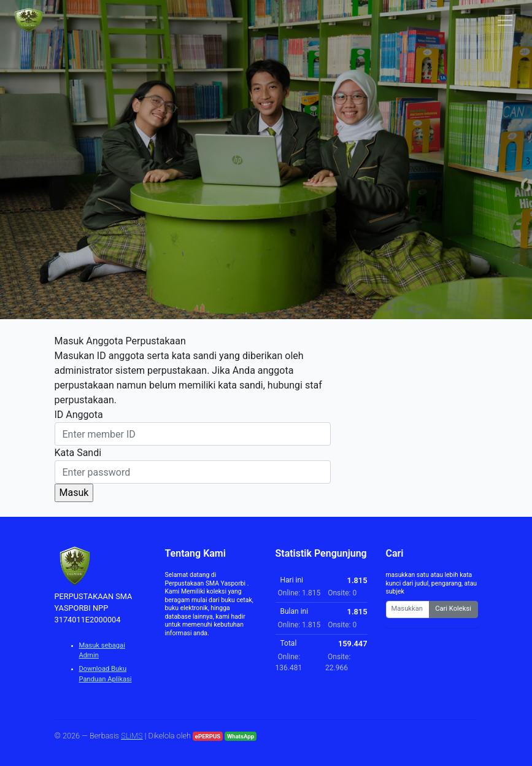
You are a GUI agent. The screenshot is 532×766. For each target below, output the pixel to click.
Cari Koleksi (453, 609)
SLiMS (132, 736)
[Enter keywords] (408, 609)
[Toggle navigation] (505, 20)
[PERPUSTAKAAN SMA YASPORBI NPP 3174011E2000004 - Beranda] (28, 20)
